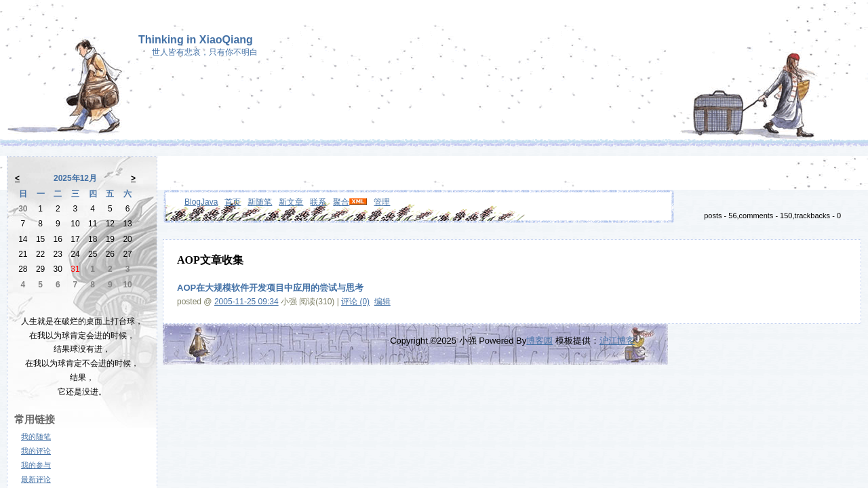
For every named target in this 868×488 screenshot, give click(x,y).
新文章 (291, 202)
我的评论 (36, 451)
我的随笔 (36, 436)
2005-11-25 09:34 (246, 302)
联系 (318, 202)
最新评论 (36, 479)
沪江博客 (617, 341)
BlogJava (201, 202)
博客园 (539, 341)
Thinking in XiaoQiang (196, 40)
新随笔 (260, 202)
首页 (233, 202)
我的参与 (36, 465)
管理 (382, 202)
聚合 (341, 202)
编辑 (382, 302)
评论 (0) (355, 302)
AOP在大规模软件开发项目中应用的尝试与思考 (270, 288)
